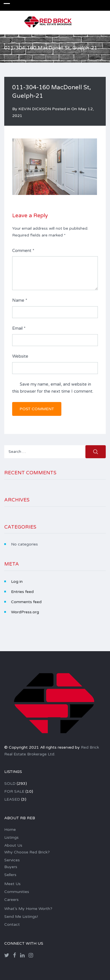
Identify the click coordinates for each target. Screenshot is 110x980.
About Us (13, 845)
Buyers (11, 867)
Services (12, 860)
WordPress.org (25, 612)
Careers (11, 900)
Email (19, 328)
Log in (17, 582)
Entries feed (22, 592)
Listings (11, 837)
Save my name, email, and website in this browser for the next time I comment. (53, 388)
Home (10, 830)
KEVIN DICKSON (35, 109)
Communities (17, 892)
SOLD (10, 784)
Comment (23, 251)
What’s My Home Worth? (28, 909)
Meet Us (12, 884)
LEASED (12, 799)
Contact (12, 924)
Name (20, 300)
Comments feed (26, 602)
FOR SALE (14, 791)
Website (20, 356)
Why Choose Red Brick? (27, 852)
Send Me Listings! (21, 917)
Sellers (10, 875)
